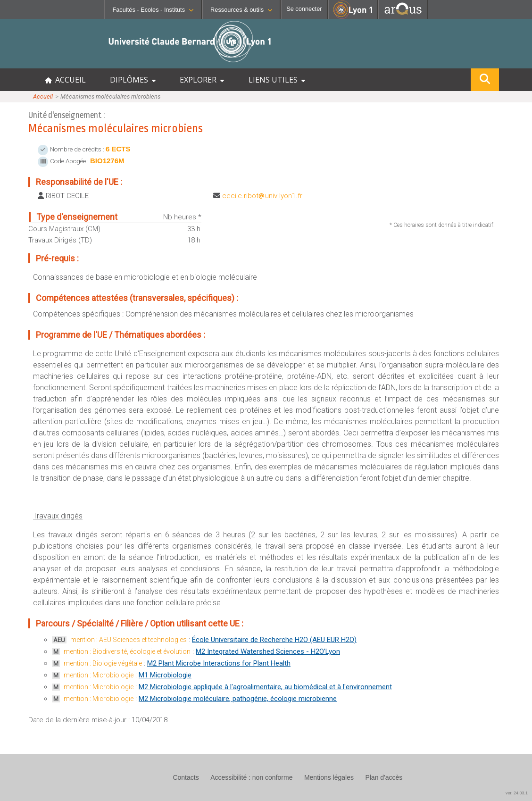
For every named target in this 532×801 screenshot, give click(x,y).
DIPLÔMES (133, 80)
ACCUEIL (65, 80)
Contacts (186, 777)
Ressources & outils (241, 10)
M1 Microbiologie (165, 675)
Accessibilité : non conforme (251, 777)
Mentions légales (329, 777)
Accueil (43, 96)
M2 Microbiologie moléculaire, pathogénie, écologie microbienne (238, 699)
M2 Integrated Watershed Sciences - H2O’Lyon (268, 651)
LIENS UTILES (277, 80)
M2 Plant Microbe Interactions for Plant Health (219, 663)
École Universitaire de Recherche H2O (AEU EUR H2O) (274, 640)
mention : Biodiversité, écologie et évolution (127, 651)
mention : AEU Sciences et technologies (129, 640)
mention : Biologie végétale (103, 663)
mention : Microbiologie (99, 675)
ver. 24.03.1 (517, 793)
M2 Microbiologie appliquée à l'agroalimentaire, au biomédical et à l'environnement (265, 687)
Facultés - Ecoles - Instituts (153, 10)
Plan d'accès (384, 777)
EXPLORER (202, 80)
